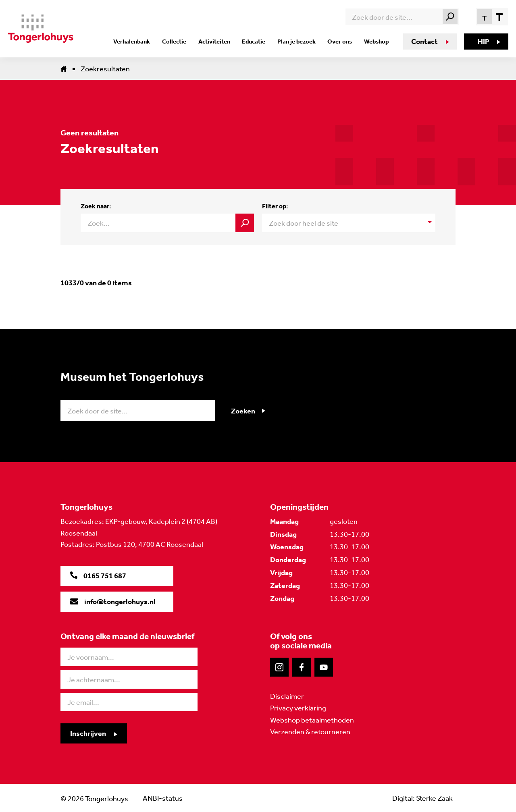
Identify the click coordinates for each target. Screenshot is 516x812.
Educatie (257, 42)
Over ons (340, 42)
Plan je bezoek (298, 42)
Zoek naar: (96, 206)
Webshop (375, 42)
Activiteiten (219, 42)
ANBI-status (163, 797)
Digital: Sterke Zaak (422, 797)
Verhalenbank (139, 42)
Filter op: (275, 206)
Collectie (180, 42)
